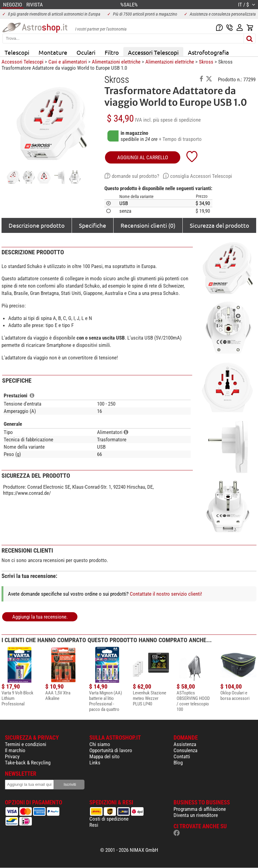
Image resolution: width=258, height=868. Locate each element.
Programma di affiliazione (200, 809)
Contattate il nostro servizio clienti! (166, 594)
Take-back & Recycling (28, 763)
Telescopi (17, 52)
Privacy (12, 756)
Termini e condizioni (26, 744)
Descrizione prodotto (37, 225)
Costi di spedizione (109, 819)
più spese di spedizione (177, 120)
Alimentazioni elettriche (116, 62)
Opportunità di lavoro (111, 750)
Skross (206, 62)
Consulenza (185, 750)
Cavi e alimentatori (68, 62)
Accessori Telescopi (153, 52)
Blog (178, 763)
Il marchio (15, 750)
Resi (94, 825)
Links (95, 763)
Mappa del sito (105, 756)
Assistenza (185, 744)
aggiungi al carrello (143, 157)
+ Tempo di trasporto (180, 139)
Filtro (112, 52)
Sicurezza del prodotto (219, 225)
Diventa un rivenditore (196, 815)
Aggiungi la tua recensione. (40, 617)
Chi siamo (100, 744)
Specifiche (93, 225)
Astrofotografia (208, 52)
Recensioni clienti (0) (148, 225)
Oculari (86, 52)
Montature (53, 52)
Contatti (182, 756)
